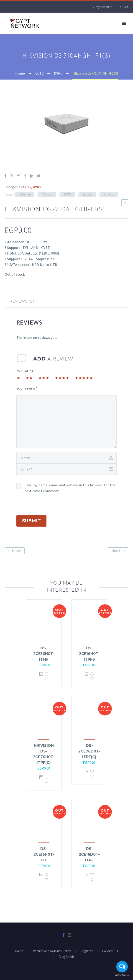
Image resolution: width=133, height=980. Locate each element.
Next (119, 551)
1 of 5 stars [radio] (18, 378)
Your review (27, 389)
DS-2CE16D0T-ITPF (89, 854)
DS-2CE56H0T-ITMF (44, 654)
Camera (47, 194)
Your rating (26, 371)
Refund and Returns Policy (52, 951)
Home (19, 951)
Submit (31, 521)
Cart (125, 7)
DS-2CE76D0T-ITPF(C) (89, 751)
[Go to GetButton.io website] (122, 975)
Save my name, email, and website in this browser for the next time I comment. (70, 489)
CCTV (27, 187)
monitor (109, 194)
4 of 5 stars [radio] (62, 378)
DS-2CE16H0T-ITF (44, 854)
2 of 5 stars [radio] (29, 378)
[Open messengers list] (122, 967)
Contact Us (110, 951)
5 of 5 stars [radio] (84, 378)
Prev (13, 551)
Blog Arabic (66, 957)
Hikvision (25, 194)
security (88, 194)
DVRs (37, 187)
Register (87, 951)
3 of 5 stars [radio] (44, 378)
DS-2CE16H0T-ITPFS (89, 654)
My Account (104, 7)
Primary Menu (124, 23)
